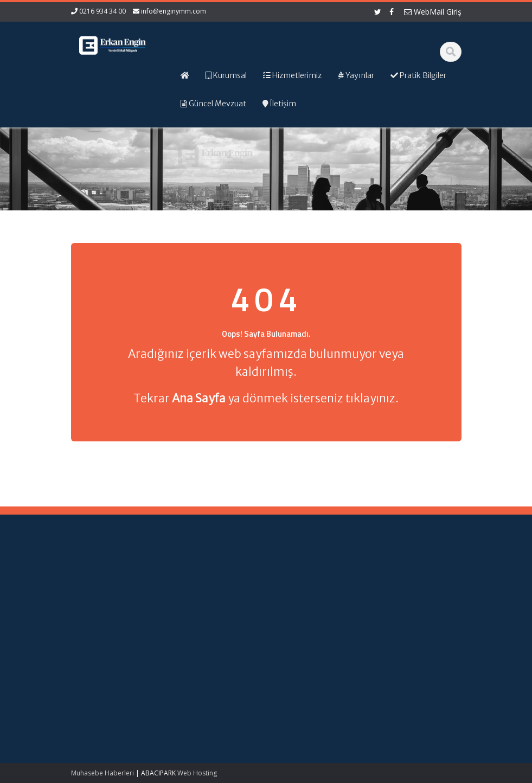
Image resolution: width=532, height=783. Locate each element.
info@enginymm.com (174, 11)
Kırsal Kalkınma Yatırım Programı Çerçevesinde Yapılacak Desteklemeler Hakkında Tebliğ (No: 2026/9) (97, 692)
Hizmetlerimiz (309, 595)
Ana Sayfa (304, 575)
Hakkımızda (306, 585)
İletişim (298, 615)
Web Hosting (197, 773)
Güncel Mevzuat (314, 605)
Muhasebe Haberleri (102, 773)
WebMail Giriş (433, 12)
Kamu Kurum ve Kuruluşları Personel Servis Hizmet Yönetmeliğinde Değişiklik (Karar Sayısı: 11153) (96, 610)
